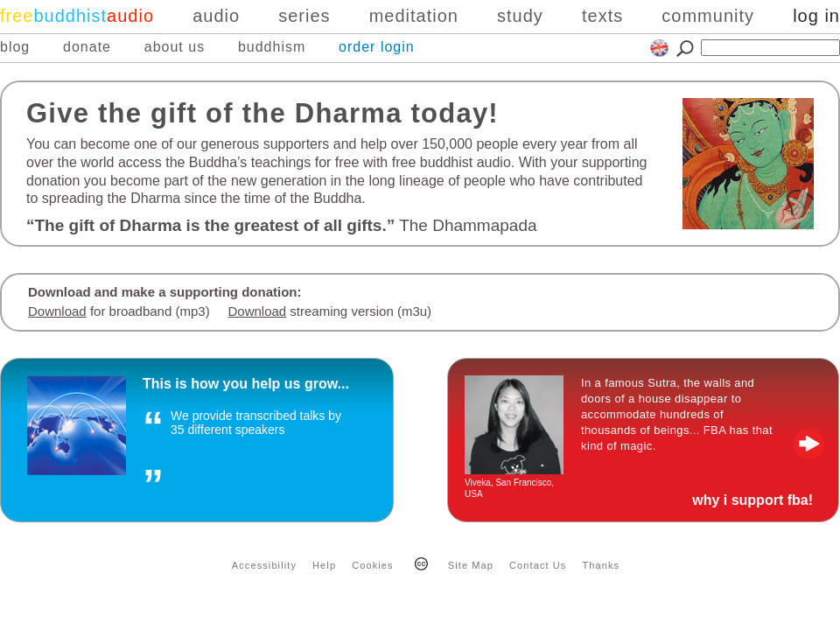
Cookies (372, 565)
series (304, 16)
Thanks (602, 565)
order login (377, 47)
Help (324, 565)
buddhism (272, 47)
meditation (414, 16)
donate (87, 47)
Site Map (471, 565)
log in (816, 16)
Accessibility (264, 565)
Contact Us (538, 565)
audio (216, 16)
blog (15, 47)
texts (602, 16)
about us (175, 47)
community (708, 16)
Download (57, 311)
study (520, 16)
